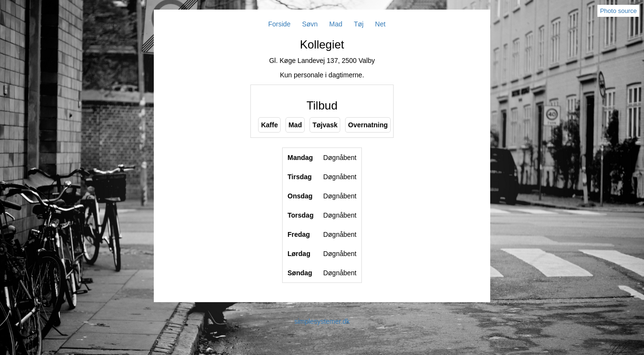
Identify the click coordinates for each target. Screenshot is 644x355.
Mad (336, 24)
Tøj (359, 24)
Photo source (618, 11)
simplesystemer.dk (322, 321)
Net (380, 24)
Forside (279, 24)
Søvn (310, 24)
